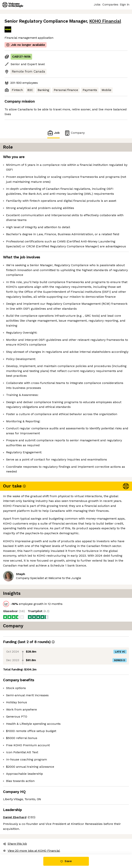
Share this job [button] (15, 844)
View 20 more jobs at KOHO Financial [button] (32, 851)
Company (74, 133)
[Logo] (13, 5)
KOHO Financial (105, 21)
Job (53, 133)
